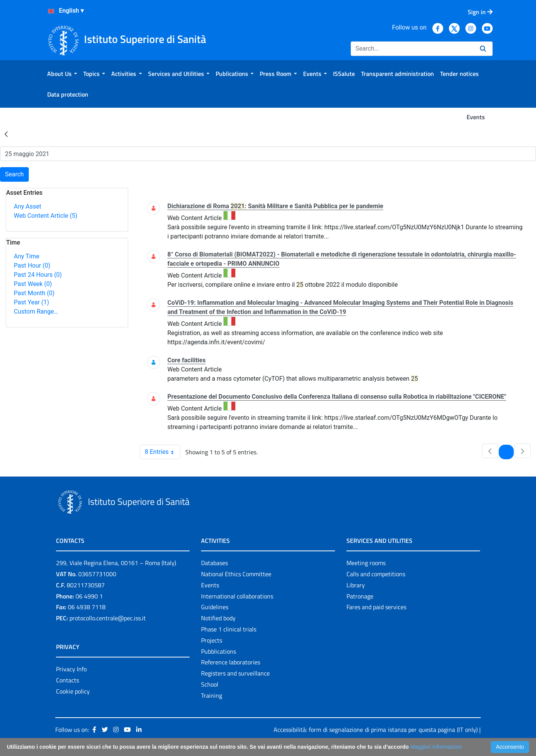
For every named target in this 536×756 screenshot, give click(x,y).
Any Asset (27, 206)
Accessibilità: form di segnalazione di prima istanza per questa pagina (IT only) (375, 730)
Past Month (34, 293)
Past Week (33, 284)
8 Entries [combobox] (162, 452)
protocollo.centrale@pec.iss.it (108, 618)
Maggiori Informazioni (436, 747)
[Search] (412, 49)
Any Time (26, 256)
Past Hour (32, 265)
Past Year (31, 302)
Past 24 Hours (38, 275)
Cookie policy (73, 691)
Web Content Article (46, 216)
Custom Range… (36, 311)
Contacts (68, 680)
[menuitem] (62, 74)
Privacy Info (71, 669)
